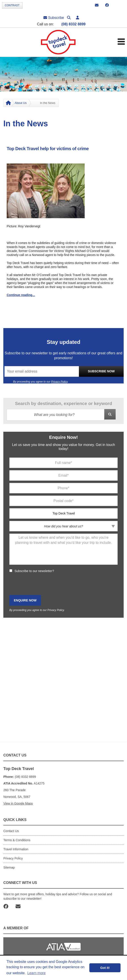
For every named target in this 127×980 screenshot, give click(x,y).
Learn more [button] (37, 973)
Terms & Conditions (17, 840)
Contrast (12, 5)
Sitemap (9, 867)
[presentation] (43, 584)
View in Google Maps (18, 803)
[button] (78, 18)
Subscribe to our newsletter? (34, 571)
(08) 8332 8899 (73, 24)
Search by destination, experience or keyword (63, 403)
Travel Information (16, 849)
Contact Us (11, 831)
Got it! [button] (105, 968)
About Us (21, 103)
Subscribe (54, 18)
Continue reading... (21, 295)
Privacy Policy (59, 382)
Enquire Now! (64, 437)
